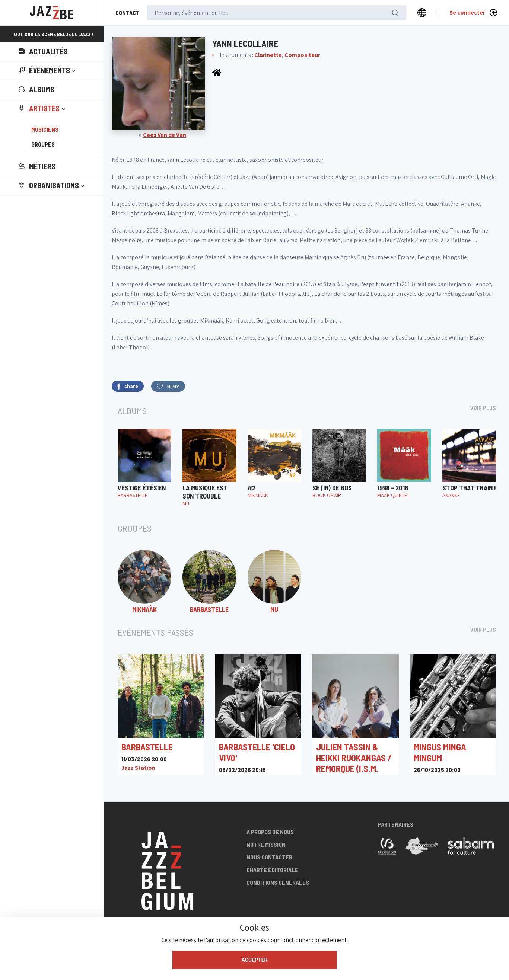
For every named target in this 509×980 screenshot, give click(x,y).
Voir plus (483, 408)
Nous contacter (269, 857)
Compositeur (302, 55)
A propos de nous (270, 832)
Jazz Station (138, 768)
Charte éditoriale (272, 870)
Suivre (168, 386)
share (128, 386)
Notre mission (266, 844)
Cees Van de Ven (165, 135)
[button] (48, 70)
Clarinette (268, 55)
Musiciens (45, 129)
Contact (128, 12)
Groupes (43, 144)
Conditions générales (278, 882)
